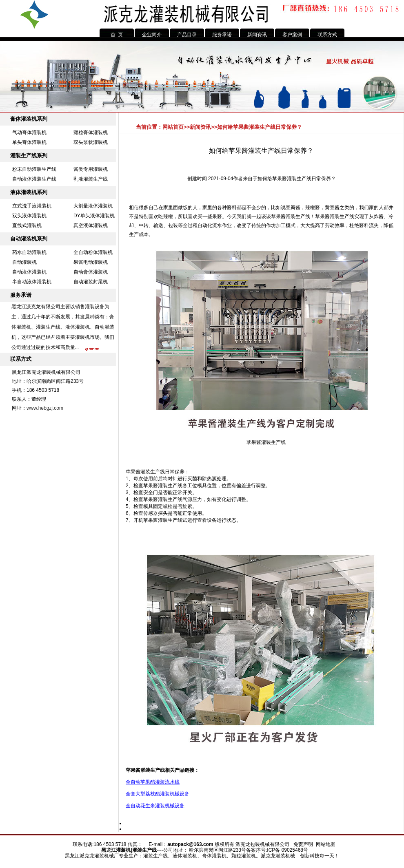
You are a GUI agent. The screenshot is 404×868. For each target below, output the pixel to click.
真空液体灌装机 (91, 225)
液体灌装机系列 (29, 192)
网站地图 (326, 844)
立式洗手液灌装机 (32, 206)
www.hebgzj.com (45, 408)
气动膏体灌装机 (29, 133)
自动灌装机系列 (29, 239)
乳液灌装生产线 (91, 179)
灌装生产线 (342, 216)
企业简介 (152, 35)
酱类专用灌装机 (91, 169)
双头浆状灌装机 (91, 142)
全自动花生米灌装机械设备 (155, 806)
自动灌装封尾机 (91, 282)
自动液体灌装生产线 (34, 179)
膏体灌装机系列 (29, 119)
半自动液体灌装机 (32, 282)
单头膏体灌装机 (29, 142)
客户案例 (292, 35)
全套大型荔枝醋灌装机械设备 (158, 794)
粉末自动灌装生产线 (34, 169)
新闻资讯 (257, 35)
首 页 (117, 35)
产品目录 (187, 35)
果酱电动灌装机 (91, 262)
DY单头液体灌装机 (94, 216)
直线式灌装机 (27, 225)
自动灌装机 (24, 262)
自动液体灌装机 (29, 272)
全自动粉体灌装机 (93, 252)
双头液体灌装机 (29, 216)
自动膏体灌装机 (91, 272)
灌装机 (123, 850)
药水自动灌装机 (29, 252)
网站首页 (173, 127)
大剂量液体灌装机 (93, 206)
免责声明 (303, 844)
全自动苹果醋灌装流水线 (153, 782)
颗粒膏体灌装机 (91, 133)
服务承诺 (222, 35)
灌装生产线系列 (29, 156)
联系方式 (327, 35)
